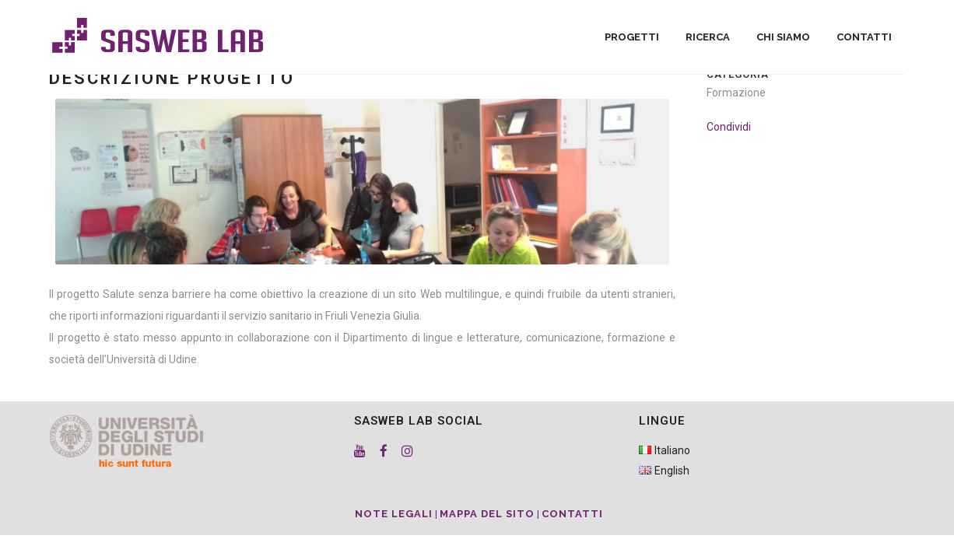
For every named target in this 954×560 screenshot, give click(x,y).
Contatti (572, 514)
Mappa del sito (487, 514)
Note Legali (394, 514)
